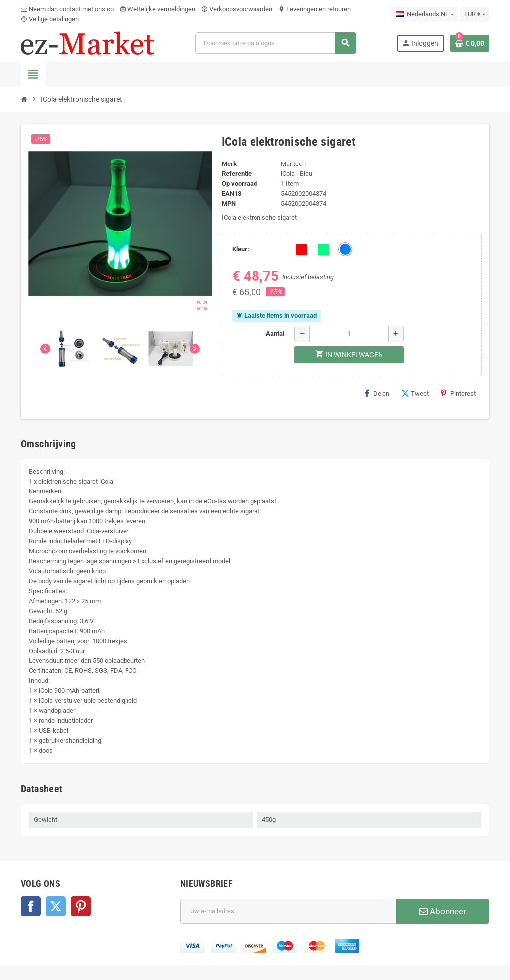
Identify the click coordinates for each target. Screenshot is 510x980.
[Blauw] (345, 249)
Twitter (56, 906)
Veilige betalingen (50, 19)
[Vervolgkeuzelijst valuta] (475, 14)
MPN (229, 204)
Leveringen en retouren (315, 9)
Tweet (415, 393)
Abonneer (443, 911)
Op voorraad (239, 184)
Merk (229, 164)
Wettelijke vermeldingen (157, 9)
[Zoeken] (276, 43)
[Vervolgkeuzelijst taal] (425, 14)
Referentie (237, 174)
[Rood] (301, 249)
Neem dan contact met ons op (67, 9)
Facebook (31, 906)
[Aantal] (349, 334)
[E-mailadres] (288, 911)
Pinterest (458, 393)
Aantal (275, 334)
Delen (377, 393)
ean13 (231, 194)
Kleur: (241, 249)
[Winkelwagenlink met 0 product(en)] (470, 43)
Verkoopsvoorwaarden (237, 9)
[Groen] (323, 249)
